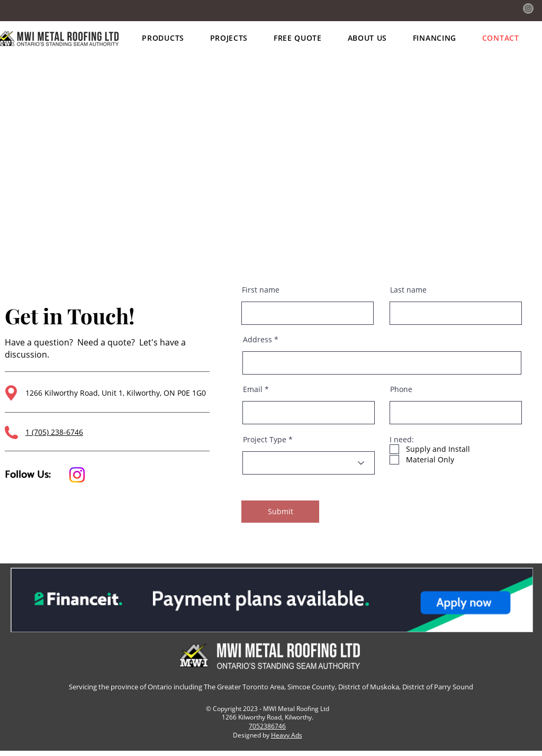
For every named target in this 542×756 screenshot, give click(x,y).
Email (253, 389)
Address (258, 340)
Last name (408, 290)
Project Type (265, 440)
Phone (401, 389)
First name (261, 290)
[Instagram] (528, 8)
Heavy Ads (287, 735)
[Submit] (280, 512)
